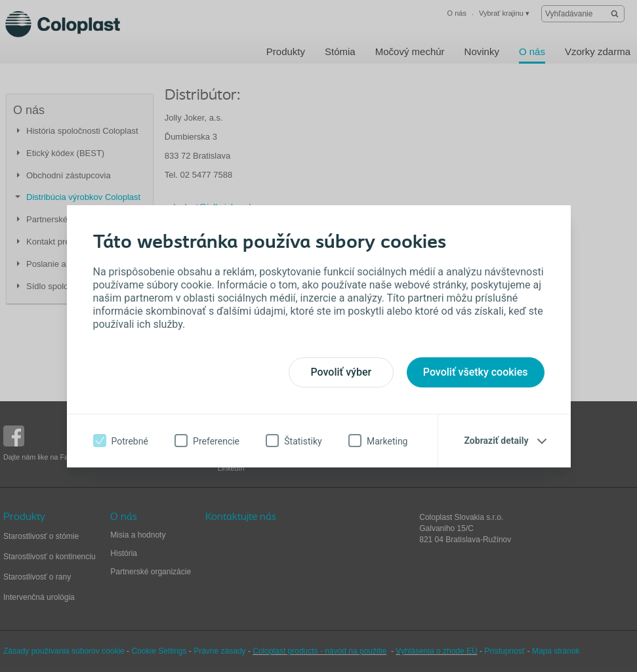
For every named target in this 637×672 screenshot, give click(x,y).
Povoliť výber (341, 372)
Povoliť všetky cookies (476, 372)
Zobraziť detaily (497, 441)
